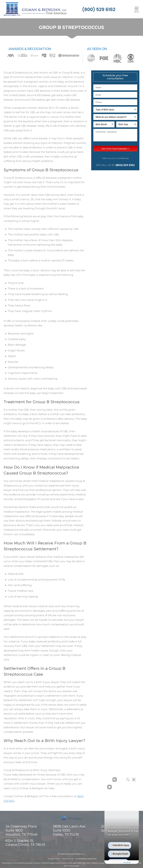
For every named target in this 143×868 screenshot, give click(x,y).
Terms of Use (68, 859)
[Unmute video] (94, 779)
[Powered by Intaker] (119, 862)
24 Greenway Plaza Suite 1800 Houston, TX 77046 (21, 830)
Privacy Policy (54, 859)
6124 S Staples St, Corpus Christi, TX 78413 (25, 843)
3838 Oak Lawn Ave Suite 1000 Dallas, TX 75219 (69, 830)
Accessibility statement (86, 859)
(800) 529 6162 (99, 10)
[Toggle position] (128, 779)
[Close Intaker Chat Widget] (134, 779)
